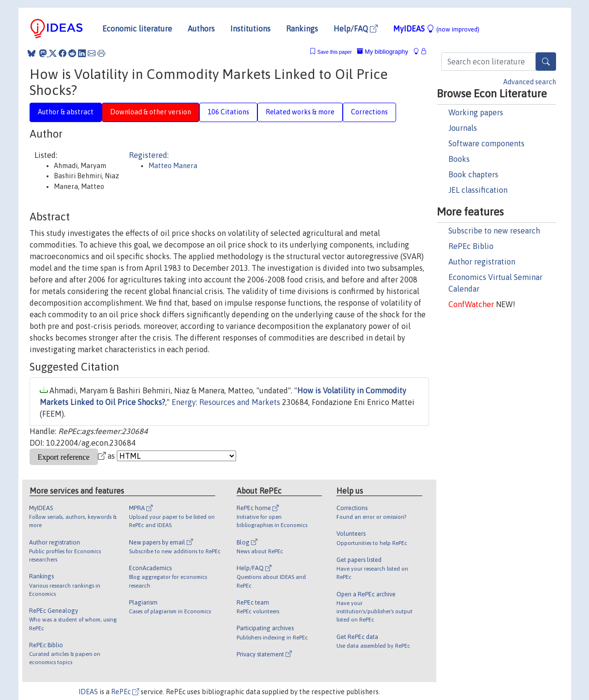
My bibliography (382, 52)
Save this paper (335, 52)
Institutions (250, 29)
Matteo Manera (173, 166)
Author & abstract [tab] (66, 112)
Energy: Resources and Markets (226, 402)
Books (459, 159)
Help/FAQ (356, 29)
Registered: (149, 155)
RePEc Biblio (471, 246)
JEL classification (478, 190)
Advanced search (530, 82)
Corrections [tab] (369, 112)
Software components (486, 143)
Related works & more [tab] (300, 112)
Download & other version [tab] (151, 112)
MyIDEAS (436, 29)
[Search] (546, 62)
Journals (463, 128)
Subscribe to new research (494, 231)
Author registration (482, 262)
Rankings (302, 29)
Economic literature (137, 29)
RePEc (125, 692)
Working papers (476, 112)
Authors (201, 29)
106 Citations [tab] (228, 112)
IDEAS (88, 692)
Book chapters (473, 174)
